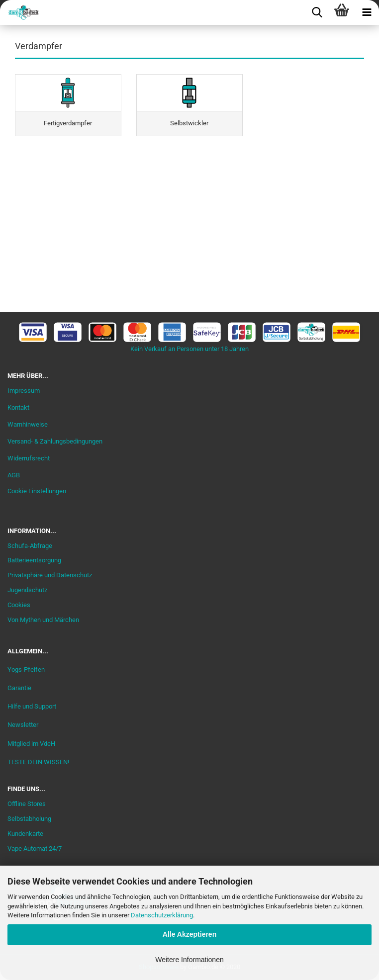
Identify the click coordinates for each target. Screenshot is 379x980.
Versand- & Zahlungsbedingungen (55, 441)
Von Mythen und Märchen (43, 620)
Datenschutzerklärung (162, 915)
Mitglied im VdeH (31, 744)
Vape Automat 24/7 (35, 848)
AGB (14, 475)
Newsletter (23, 725)
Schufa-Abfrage (30, 546)
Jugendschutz (27, 590)
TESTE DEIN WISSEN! (38, 762)
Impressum (24, 391)
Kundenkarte (25, 834)
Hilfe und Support (32, 706)
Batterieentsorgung (34, 560)
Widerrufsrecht (29, 458)
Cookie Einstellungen (37, 491)
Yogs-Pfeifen (26, 669)
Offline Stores (27, 804)
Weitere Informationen (189, 960)
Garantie (19, 688)
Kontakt (18, 407)
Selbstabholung (29, 819)
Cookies (19, 605)
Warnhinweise (28, 424)
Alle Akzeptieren (189, 934)
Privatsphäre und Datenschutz (50, 575)
